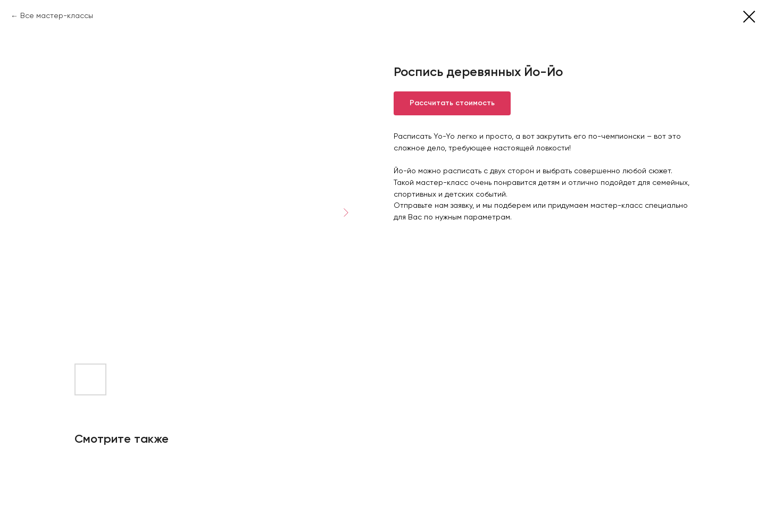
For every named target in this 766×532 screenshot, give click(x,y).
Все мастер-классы (57, 16)
